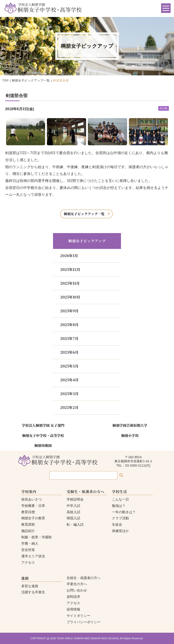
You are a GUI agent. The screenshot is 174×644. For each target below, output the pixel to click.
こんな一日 (120, 499)
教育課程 (28, 524)
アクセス (28, 562)
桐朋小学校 (130, 435)
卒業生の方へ (77, 584)
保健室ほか (120, 531)
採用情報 (73, 609)
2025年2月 (69, 407)
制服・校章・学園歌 (37, 537)
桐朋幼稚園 (43, 445)
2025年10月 (70, 297)
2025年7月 (69, 338)
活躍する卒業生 (33, 592)
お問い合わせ (77, 590)
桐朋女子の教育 (33, 518)
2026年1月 (69, 256)
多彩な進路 (30, 586)
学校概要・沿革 (33, 506)
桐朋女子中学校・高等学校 (43, 435)
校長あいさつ (31, 499)
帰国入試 (73, 518)
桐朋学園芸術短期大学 (130, 425)
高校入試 (73, 512)
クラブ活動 (120, 518)
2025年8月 (69, 325)
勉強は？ (119, 506)
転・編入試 (75, 524)
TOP (6, 80)
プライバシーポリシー (84, 622)
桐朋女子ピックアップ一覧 (31, 80)
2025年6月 (69, 352)
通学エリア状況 (33, 556)
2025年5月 (69, 366)
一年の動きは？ (124, 512)
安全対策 (28, 550)
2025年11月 (70, 283)
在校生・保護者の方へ (84, 578)
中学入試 (73, 506)
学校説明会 (75, 499)
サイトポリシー (79, 616)
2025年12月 (70, 269)
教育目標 (28, 512)
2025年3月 (69, 394)
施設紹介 (28, 531)
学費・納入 (30, 543)
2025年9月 (69, 311)
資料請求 (73, 597)
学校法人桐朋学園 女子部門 (43, 425)
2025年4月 (69, 380)
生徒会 (117, 524)
